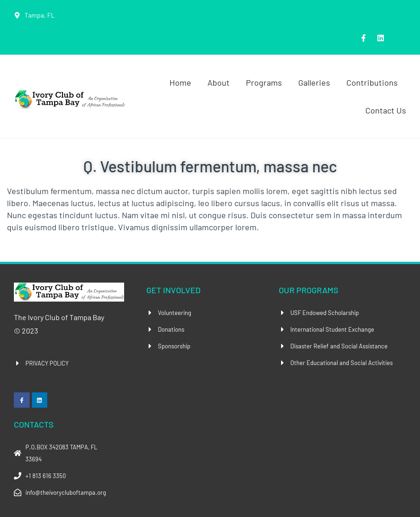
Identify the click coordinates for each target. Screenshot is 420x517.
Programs (264, 82)
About (219, 82)
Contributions (372, 82)
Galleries (314, 82)
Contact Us (386, 110)
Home (180, 82)
